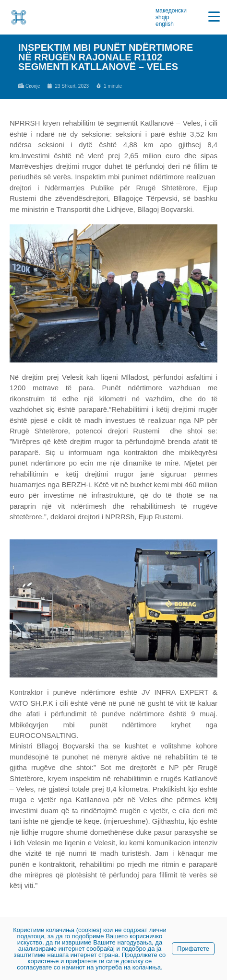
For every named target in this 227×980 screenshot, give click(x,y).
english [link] (165, 24)
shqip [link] (162, 17)
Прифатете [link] (193, 949)
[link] (19, 17)
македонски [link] (171, 11)
